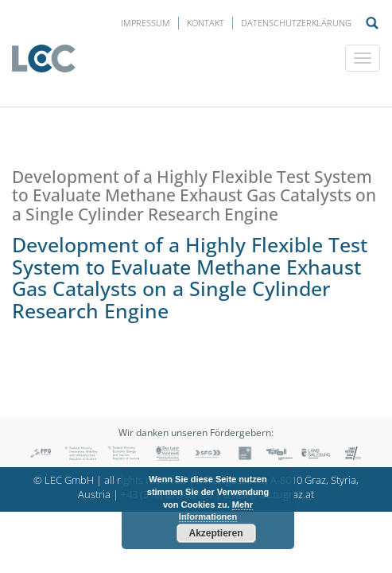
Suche (372, 23)
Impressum (146, 23)
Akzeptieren (215, 533)
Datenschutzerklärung (296, 23)
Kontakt (206, 23)
